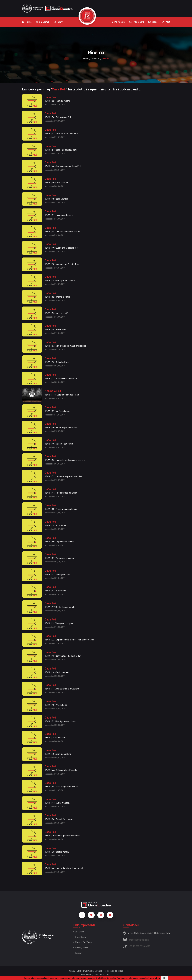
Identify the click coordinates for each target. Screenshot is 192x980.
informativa (154, 978)
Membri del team (82, 942)
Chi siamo (79, 932)
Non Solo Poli (53, 391)
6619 (148, 946)
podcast (95, 59)
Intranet (77, 953)
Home (86, 59)
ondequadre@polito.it (136, 939)
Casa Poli (50, 97)
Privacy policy (81, 948)
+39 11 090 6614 (137, 946)
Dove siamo (80, 937)
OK (165, 978)
